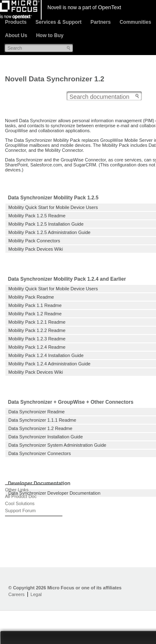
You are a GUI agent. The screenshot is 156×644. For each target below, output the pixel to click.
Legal (36, 594)
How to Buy (50, 35)
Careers (16, 594)
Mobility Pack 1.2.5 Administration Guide (49, 232)
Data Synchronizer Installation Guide (46, 437)
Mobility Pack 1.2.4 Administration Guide (49, 364)
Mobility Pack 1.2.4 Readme (37, 347)
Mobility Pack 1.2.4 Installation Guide (46, 355)
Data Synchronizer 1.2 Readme (40, 428)
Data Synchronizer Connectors (40, 453)
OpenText (109, 7)
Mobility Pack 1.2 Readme (35, 314)
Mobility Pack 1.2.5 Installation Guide (46, 224)
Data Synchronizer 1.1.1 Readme (42, 420)
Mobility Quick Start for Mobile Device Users (53, 207)
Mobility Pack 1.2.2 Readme (37, 330)
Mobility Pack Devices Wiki (36, 249)
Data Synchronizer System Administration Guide (57, 445)
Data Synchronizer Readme (37, 412)
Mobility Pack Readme (31, 297)
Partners (100, 22)
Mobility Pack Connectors (34, 241)
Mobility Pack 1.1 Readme (35, 305)
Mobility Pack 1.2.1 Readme (37, 322)
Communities (135, 22)
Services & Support (58, 22)
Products (16, 22)
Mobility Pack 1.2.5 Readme (37, 216)
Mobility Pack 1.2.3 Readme (37, 339)
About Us (16, 35)
